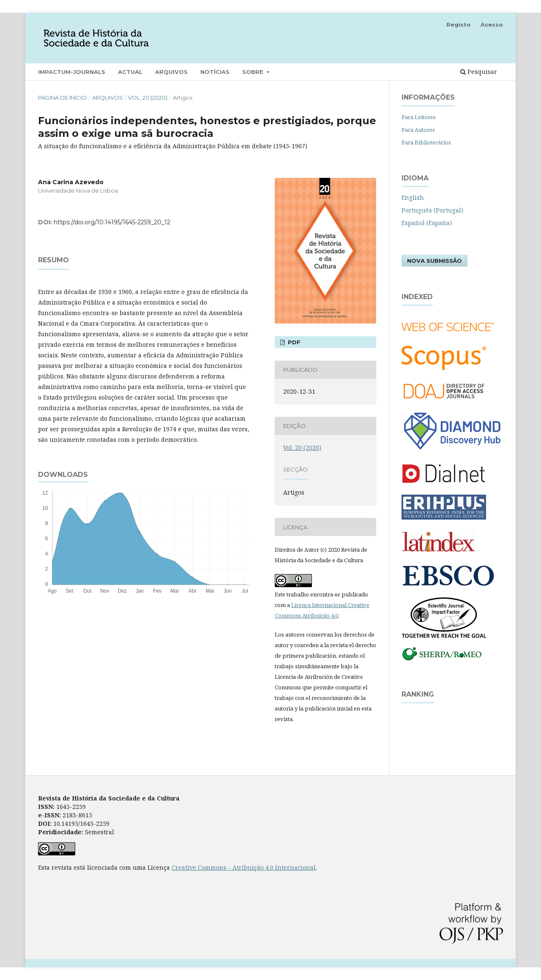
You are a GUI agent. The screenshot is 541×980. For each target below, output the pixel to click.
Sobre (254, 72)
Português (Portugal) (432, 210)
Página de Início (62, 98)
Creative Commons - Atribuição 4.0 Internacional (244, 867)
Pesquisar (479, 72)
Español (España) (427, 223)
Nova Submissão (434, 261)
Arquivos (171, 72)
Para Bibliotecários (426, 142)
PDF (293, 342)
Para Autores (418, 130)
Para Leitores (419, 117)
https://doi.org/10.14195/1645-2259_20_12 (112, 222)
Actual (130, 72)
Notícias (215, 72)
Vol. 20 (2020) (148, 98)
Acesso (492, 24)
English (413, 197)
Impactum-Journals (72, 72)
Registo (459, 24)
